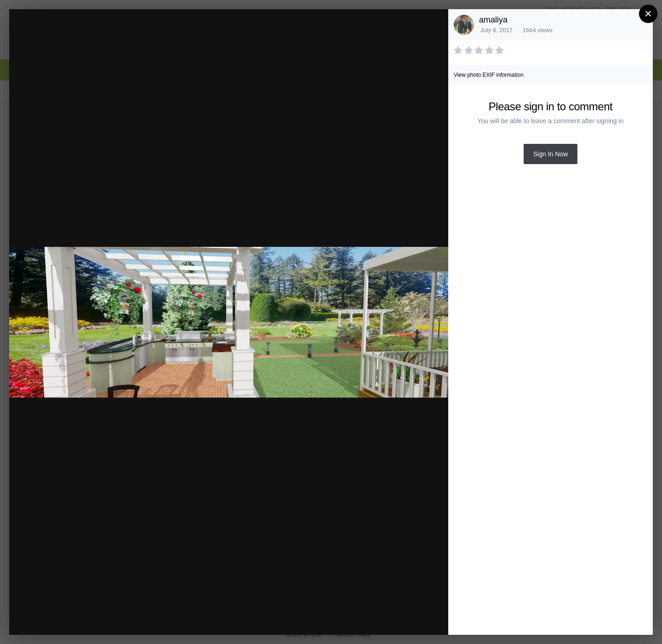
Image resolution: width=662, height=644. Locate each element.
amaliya (493, 20)
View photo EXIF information (489, 75)
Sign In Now (551, 154)
